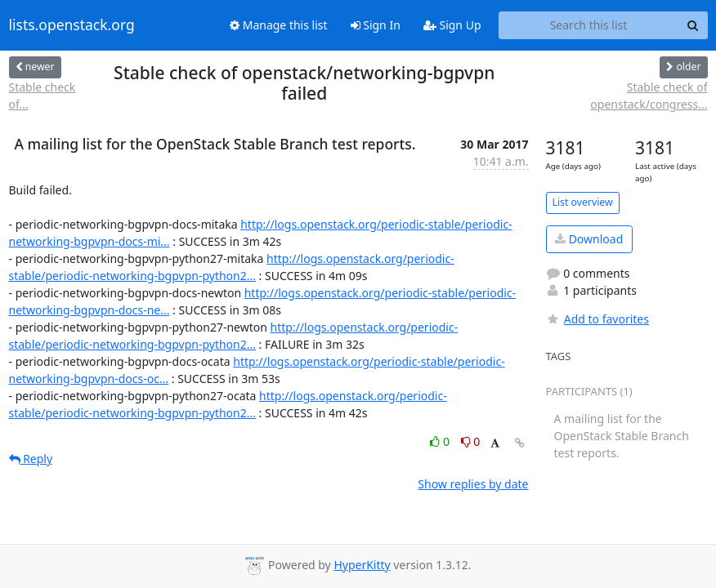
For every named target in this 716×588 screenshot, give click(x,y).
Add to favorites (597, 319)
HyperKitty (362, 565)
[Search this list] (589, 25)
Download (589, 239)
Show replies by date (473, 484)
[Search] (693, 25)
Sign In (376, 25)
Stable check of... (43, 96)
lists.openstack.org (72, 25)
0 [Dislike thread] (471, 441)
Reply (31, 459)
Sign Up (452, 25)
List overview (583, 202)
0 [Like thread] (441, 441)
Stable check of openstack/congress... (649, 96)
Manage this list (279, 25)
